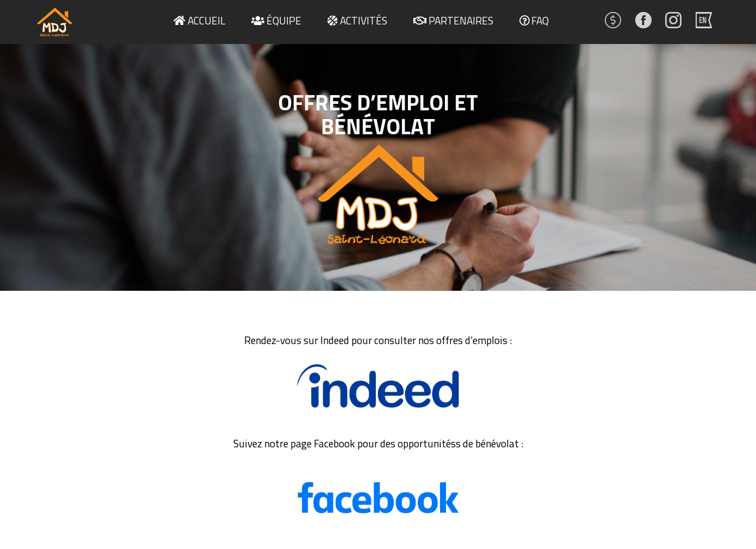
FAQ (540, 21)
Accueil (206, 21)
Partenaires (461, 21)
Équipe (284, 21)
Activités (364, 21)
